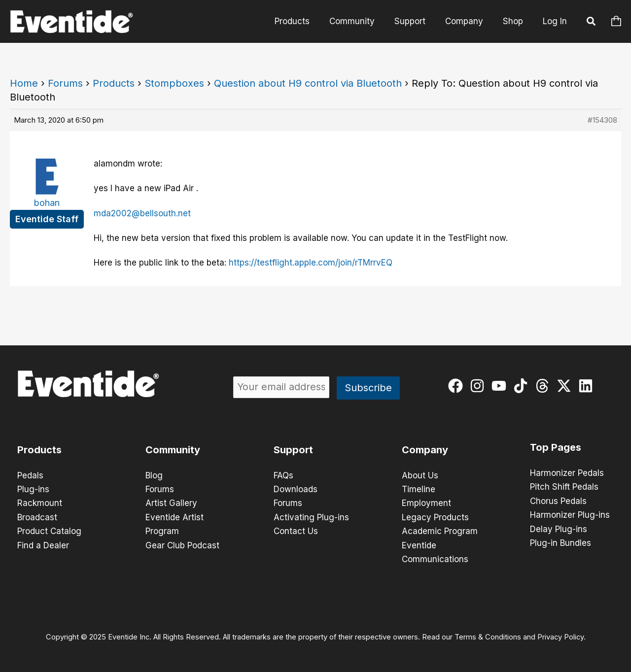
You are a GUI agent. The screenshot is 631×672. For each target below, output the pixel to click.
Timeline (419, 489)
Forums (65, 83)
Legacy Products (435, 517)
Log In (555, 21)
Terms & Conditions (488, 636)
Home (24, 83)
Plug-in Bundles (561, 542)
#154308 (602, 120)
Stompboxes (174, 83)
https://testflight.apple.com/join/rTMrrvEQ (311, 263)
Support (417, 21)
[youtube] (501, 386)
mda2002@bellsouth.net (142, 213)
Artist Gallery (171, 503)
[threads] (544, 386)
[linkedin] (588, 386)
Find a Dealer (43, 544)
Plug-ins (33, 489)
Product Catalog (49, 531)
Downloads (296, 489)
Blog (154, 475)
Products (305, 21)
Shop (514, 21)
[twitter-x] (566, 386)
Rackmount (40, 503)
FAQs (283, 475)
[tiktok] (523, 386)
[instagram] (479, 386)
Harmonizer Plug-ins (570, 514)
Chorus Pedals (558, 501)
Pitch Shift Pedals (564, 487)
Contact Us (296, 531)
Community (362, 21)
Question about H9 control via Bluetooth (308, 83)
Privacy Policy (561, 636)
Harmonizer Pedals (567, 473)
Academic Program (440, 531)
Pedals (30, 475)
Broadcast (37, 517)
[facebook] (458, 386)
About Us (420, 475)
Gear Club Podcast (182, 544)
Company (469, 21)
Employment (426, 503)
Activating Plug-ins (311, 517)
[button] (592, 23)
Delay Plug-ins (559, 528)
